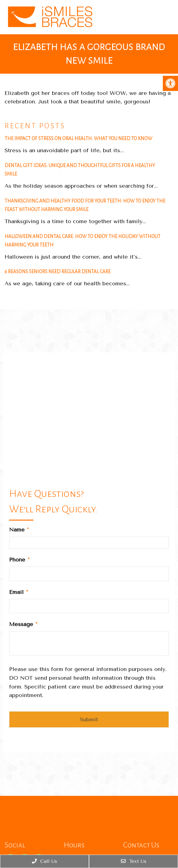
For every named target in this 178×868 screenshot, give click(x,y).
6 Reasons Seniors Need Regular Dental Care (58, 271)
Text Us (134, 861)
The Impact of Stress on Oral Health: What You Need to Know (78, 138)
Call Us (44, 861)
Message (23, 624)
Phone (19, 560)
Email (19, 592)
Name (19, 530)
